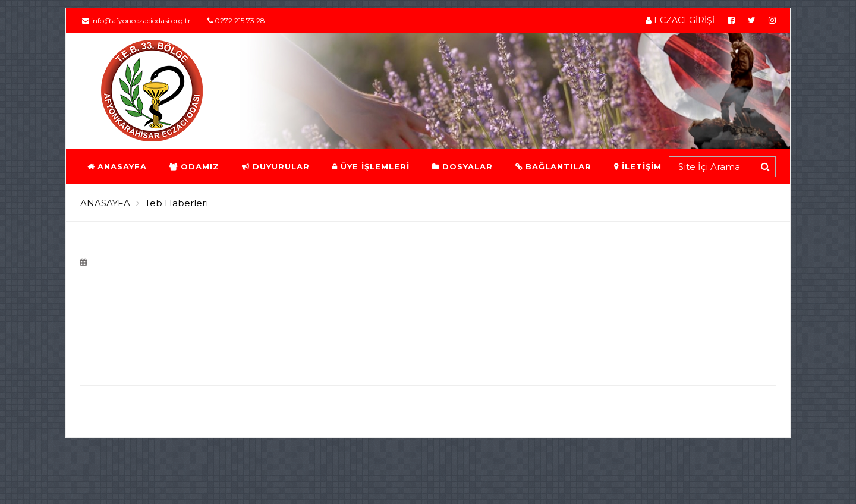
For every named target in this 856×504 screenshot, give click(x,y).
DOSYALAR (462, 166)
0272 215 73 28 (236, 21)
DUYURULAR (275, 166)
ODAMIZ (194, 166)
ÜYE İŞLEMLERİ (370, 166)
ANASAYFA (117, 166)
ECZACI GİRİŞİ (680, 20)
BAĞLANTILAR (553, 166)
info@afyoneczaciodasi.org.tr (136, 21)
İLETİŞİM (637, 166)
